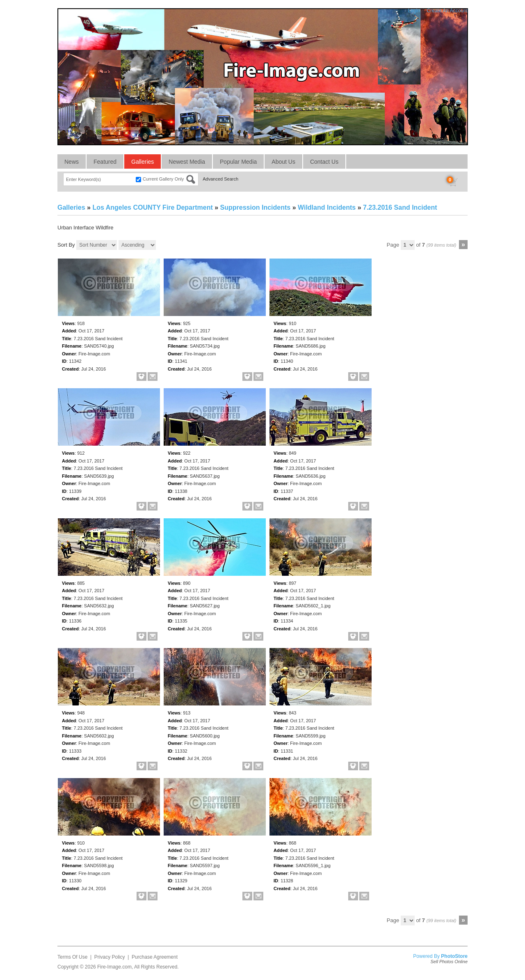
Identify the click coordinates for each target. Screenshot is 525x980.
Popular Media (238, 162)
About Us (283, 162)
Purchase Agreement (155, 957)
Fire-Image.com (114, 967)
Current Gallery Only (163, 179)
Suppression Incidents (256, 207)
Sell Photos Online (449, 962)
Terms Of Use (72, 957)
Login (414, 11)
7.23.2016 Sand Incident (400, 207)
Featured (105, 162)
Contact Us (324, 162)
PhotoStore (454, 956)
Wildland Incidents (327, 207)
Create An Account (447, 11)
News (72, 162)
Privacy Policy (110, 957)
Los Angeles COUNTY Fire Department (152, 207)
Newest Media (187, 162)
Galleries (143, 162)
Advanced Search (220, 179)
